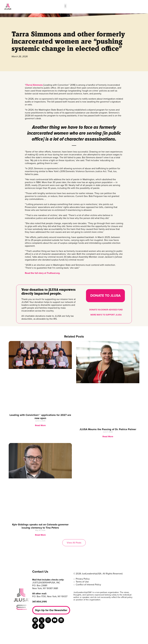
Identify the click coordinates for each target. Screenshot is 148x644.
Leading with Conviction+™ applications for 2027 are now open (40, 417)
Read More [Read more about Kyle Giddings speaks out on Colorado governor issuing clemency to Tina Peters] (40, 535)
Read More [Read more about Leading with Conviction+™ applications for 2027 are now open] (40, 425)
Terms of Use (82, 582)
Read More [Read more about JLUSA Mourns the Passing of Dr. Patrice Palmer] (108, 437)
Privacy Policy (83, 579)
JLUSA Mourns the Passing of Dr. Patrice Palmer (108, 429)
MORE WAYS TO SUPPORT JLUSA (106, 315)
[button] (65, 6)
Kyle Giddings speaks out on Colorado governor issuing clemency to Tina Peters (40, 526)
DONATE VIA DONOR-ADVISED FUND (106, 310)
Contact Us (40, 572)
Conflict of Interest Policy (88, 585)
